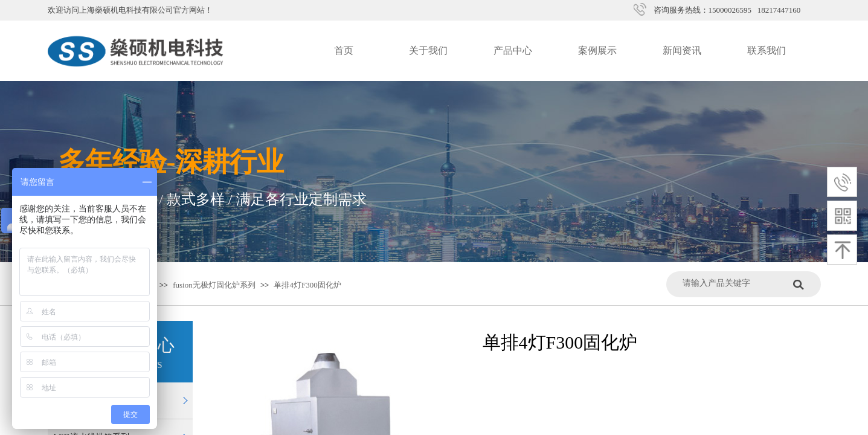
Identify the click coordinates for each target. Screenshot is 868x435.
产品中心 (513, 50)
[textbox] (735, 283)
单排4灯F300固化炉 (307, 285)
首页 (344, 50)
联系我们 (767, 50)
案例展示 (597, 50)
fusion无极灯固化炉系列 (214, 285)
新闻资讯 (682, 50)
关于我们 (428, 50)
